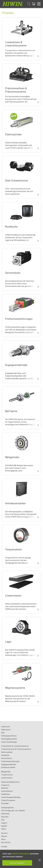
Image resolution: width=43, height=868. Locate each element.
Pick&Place (6, 794)
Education (5, 817)
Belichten (5, 788)
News (3, 839)
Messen (4, 836)
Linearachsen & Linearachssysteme (15, 746)
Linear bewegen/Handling (11, 797)
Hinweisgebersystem (9, 739)
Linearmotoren (7, 778)
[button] (38, 56)
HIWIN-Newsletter (21, 853)
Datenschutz (6, 730)
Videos (4, 829)
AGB (3, 733)
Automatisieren (7, 791)
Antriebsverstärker (8, 767)
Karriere (4, 833)
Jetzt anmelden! (17, 863)
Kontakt (4, 846)
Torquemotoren (7, 775)
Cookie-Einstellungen (9, 742)
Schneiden (5, 803)
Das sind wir (6, 842)
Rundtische (5, 755)
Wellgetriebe (6, 772)
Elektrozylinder (7, 752)
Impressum (6, 726)
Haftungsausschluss (9, 736)
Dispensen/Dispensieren (10, 782)
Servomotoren (7, 758)
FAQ (3, 820)
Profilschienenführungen (10, 761)
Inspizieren (5, 785)
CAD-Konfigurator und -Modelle (13, 810)
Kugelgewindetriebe (9, 764)
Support (4, 823)
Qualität (4, 826)
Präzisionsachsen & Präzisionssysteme (16, 749)
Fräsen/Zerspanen (8, 800)
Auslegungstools (7, 807)
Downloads (5, 814)
